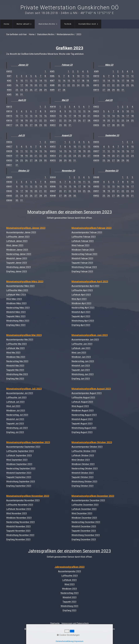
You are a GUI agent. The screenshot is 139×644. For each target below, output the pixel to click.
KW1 (9, 76)
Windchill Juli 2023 (15, 419)
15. (46, 81)
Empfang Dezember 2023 (84, 539)
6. (36, 76)
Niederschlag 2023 (70, 593)
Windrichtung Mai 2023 (17, 374)
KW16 (9, 121)
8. (45, 76)
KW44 (9, 200)
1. (45, 71)
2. (17, 76)
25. (27, 90)
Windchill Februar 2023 (82, 258)
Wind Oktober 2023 (81, 460)
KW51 (96, 191)
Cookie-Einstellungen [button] (68, 635)
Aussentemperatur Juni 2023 (85, 340)
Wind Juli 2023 (13, 406)
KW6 (52, 76)
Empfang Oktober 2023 (83, 486)
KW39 (9, 177)
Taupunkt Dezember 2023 (84, 531)
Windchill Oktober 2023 (83, 473)
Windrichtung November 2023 (20, 535)
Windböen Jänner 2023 (17, 250)
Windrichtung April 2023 (83, 321)
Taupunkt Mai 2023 (15, 370)
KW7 (52, 81)
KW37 (96, 151)
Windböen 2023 (69, 589)
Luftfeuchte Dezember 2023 (85, 505)
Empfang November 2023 (18, 539)
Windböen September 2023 (19, 464)
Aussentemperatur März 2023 (20, 286)
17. (22, 85)
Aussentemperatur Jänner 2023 (21, 232)
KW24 (96, 116)
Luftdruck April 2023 (81, 295)
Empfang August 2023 (82, 432)
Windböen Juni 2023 (81, 357)
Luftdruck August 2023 (82, 402)
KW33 (53, 151)
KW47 (53, 191)
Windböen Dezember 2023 (84, 518)
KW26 (9, 142)
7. (41, 76)
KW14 (9, 111)
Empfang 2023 (69, 610)
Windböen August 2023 (83, 411)
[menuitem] (6, 24)
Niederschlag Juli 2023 (17, 415)
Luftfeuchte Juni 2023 (82, 344)
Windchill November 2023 (18, 526)
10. (22, 81)
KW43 (9, 196)
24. (22, 90)
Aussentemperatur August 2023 (87, 393)
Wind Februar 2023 (80, 245)
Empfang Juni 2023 (81, 379)
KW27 (9, 147)
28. (41, 90)
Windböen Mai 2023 (16, 357)
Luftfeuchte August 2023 (83, 398)
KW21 (53, 121)
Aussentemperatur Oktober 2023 (87, 447)
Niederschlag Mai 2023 (17, 361)
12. (31, 81)
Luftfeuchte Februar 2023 (84, 237)
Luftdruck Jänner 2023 (17, 241)
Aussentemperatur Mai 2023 (20, 340)
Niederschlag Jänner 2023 (19, 254)
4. (26, 76)
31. (22, 95)
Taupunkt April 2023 (81, 316)
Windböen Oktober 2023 (83, 464)
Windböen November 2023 (19, 518)
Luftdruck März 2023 (16, 295)
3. (22, 76)
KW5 (9, 95)
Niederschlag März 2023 (18, 308)
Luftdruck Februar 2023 (83, 241)
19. (31, 85)
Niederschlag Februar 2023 (84, 254)
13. (36, 81)
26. (31, 90)
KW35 (53, 160)
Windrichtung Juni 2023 (83, 374)
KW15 (9, 116)
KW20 (53, 116)
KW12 (96, 85)
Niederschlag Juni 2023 (83, 361)
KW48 (53, 196)
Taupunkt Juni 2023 (81, 370)
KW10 (96, 76)
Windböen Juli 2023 (16, 411)
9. (17, 81)
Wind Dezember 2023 (82, 513)
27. (36, 90)
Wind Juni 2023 (79, 353)
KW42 (9, 191)
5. (31, 76)
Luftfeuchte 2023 (70, 576)
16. (17, 85)
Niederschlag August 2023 (84, 415)
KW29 (9, 156)
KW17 (9, 125)
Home (7, 24)
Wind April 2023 (79, 299)
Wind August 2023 (80, 406)
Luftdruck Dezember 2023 (84, 509)
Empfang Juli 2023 (15, 432)
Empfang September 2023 (19, 486)
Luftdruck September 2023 (19, 455)
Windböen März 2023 (16, 303)
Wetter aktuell (23, 24)
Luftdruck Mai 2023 (15, 348)
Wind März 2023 (14, 299)
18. (27, 85)
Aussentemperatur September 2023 (23, 447)
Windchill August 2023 (82, 419)
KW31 (9, 165)
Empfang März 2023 (16, 325)
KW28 (9, 151)
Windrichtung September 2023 (21, 482)
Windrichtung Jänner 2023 (19, 267)
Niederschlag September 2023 (21, 468)
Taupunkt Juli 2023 (15, 424)
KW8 (52, 85)
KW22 (53, 125)
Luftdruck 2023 (69, 580)
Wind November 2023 (17, 513)
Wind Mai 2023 (13, 353)
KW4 (9, 90)
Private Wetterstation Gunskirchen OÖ (70, 8)
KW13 (9, 107)
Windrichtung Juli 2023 (17, 428)
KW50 (96, 187)
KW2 (9, 81)
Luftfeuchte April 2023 (82, 290)
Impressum (79, 641)
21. (41, 85)
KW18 (53, 107)
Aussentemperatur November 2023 (23, 500)
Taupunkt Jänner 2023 (17, 263)
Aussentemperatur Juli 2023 (20, 393)
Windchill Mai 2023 (15, 366)
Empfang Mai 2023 (15, 379)
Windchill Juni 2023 (81, 366)
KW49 (96, 182)
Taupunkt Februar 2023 (82, 263)
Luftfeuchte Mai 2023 (16, 344)
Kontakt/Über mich (87, 24)
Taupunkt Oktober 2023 (83, 477)
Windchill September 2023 (19, 473)
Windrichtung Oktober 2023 (84, 482)
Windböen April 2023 (81, 303)
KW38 (96, 156)
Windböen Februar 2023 (83, 250)
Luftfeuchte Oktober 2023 (84, 451)
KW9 (52, 90)
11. (27, 81)
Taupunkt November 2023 (18, 531)
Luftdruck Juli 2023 (15, 402)
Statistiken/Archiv (47, 24)
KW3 (9, 85)
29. (46, 90)
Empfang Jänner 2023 (17, 271)
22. (46, 85)
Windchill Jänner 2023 (17, 258)
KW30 (9, 160)
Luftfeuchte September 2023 (20, 451)
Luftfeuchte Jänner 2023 (18, 237)
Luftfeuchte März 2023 (17, 290)
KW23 (96, 111)
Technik (68, 24)
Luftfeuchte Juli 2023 (16, 398)
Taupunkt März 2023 (16, 316)
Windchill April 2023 (81, 312)
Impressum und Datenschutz (75, 623)
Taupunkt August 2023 (82, 424)
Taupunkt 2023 (69, 602)
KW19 (53, 111)
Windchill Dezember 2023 (84, 526)
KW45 (53, 182)
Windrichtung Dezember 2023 (86, 535)
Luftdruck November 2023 (19, 509)
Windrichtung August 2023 (84, 428)
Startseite (55, 623)
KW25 (96, 121)
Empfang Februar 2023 (82, 271)
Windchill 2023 (70, 597)
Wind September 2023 (17, 460)
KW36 (96, 147)
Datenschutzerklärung (65, 641)
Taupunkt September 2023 (19, 477)
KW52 (9, 71)
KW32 (53, 147)
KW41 (9, 187)
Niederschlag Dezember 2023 (86, 522)
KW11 (96, 81)
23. (17, 90)
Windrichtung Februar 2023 (84, 267)
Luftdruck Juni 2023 (81, 348)
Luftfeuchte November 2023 (20, 505)
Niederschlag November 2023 (20, 522)
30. (17, 95)
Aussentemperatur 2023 (70, 571)
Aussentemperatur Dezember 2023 (88, 500)
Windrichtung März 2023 (18, 321)
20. (36, 85)
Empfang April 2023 (81, 325)
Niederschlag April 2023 (83, 308)
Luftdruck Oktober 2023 (83, 455)
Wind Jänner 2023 (15, 245)
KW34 (53, 156)
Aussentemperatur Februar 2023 (87, 232)
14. (41, 81)
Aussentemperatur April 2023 (85, 286)
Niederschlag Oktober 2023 (85, 468)
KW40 (9, 182)
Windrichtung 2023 (69, 606)
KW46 (53, 187)
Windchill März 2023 (16, 312)
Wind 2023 (70, 584)
